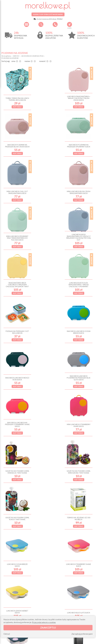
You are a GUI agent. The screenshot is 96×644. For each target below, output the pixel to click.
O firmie (16, 610)
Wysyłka (16, 613)
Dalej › (57, 543)
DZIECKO (16, 56)
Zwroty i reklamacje (41, 613)
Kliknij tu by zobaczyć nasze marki (48, 14)
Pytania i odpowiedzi (40, 610)
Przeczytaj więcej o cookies (44, 622)
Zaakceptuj (48, 628)
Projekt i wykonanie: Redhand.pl (83, 641)
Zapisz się (71, 574)
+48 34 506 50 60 (55, 24)
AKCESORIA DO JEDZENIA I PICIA (32, 56)
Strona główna (6, 56)
